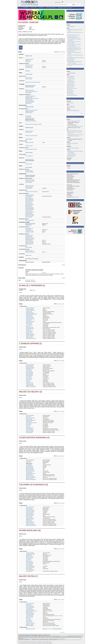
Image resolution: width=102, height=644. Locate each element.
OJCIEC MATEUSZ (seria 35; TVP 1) (74, 42)
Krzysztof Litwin (29, 323)
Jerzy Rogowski (29, 188)
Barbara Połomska (30, 476)
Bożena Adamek (29, 366)
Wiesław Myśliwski (71, 94)
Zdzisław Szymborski (72, 86)
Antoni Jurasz (29, 332)
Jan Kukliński (28, 117)
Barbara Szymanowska (31, 480)
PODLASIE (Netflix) (71, 27)
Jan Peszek (28, 619)
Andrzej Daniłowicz (29, 200)
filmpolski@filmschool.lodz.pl (74, 197)
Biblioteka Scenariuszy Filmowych (65, 8)
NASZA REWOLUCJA (72, 155)
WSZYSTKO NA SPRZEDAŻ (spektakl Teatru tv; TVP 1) (76, 56)
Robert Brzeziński (29, 196)
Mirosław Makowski (29, 159)
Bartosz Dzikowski (30, 469)
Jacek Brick (28, 330)
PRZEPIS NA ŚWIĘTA (72, 154)
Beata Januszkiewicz (30, 220)
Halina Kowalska (71, 87)
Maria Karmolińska (30, 107)
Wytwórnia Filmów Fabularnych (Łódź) (33, 124)
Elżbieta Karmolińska (30, 181)
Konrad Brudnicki (29, 100)
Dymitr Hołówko (29, 565)
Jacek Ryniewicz (29, 211)
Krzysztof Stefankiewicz (30, 96)
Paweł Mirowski (29, 93)
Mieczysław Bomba (29, 102)
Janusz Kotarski (29, 153)
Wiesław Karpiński (29, 244)
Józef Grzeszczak (29, 204)
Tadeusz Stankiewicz (30, 212)
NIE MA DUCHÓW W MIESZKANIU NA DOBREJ (75, 53)
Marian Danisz (28, 103)
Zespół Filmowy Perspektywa (32, 259)
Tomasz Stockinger (30, 262)
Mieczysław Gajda (30, 470)
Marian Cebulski (29, 315)
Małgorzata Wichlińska (30, 252)
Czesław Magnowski (30, 208)
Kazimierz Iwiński (30, 383)
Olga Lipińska (71, 103)
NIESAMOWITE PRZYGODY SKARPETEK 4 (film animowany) (76, 152)
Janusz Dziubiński (30, 478)
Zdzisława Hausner (29, 65)
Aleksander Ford (29, 519)
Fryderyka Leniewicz (30, 321)
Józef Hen (54, 40)
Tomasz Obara (29, 472)
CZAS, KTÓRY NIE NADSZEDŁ (73, 148)
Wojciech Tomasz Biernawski (31, 110)
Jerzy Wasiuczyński (30, 570)
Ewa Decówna (29, 508)
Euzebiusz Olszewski (30, 473)
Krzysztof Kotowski (29, 207)
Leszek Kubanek (29, 616)
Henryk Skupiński (29, 240)
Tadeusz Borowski (30, 509)
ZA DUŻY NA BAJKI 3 (72, 46)
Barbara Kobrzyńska (30, 471)
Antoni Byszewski (29, 187)
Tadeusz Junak (29, 56)
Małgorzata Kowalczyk (30, 238)
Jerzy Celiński (28, 197)
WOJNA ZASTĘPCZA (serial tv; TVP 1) (75, 48)
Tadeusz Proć (28, 60)
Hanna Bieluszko (30, 373)
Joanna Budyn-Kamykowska (31, 92)
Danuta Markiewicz (71, 76)
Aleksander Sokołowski (31, 338)
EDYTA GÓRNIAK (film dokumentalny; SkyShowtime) (75, 40)
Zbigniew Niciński (29, 171)
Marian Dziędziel (29, 331)
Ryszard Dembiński (30, 367)
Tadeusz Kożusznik (30, 385)
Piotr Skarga (29, 370)
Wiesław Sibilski (29, 247)
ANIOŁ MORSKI (71, 60)
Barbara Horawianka (30, 418)
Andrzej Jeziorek (29, 78)
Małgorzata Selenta (29, 239)
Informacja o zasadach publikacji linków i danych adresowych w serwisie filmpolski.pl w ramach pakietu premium (35, 641)
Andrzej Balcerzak (30, 313)
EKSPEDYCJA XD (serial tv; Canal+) (74, 128)
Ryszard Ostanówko (30, 177)
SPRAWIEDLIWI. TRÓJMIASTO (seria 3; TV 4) (76, 33)
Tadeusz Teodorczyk (30, 524)
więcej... (82, 113)
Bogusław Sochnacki (30, 629)
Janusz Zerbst (29, 312)
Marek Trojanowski (29, 242)
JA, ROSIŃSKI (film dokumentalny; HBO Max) (76, 58)
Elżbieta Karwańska (29, 90)
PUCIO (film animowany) (72, 125)
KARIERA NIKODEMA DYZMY (74, 111)
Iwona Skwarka (29, 182)
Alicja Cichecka (29, 561)
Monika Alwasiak (29, 372)
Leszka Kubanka (50, 629)
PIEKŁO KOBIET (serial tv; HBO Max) (74, 44)
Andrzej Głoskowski (30, 514)
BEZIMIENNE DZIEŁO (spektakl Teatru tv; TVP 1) (75, 30)
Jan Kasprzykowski (30, 567)
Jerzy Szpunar (29, 622)
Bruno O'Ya (28, 326)
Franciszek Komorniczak (72, 88)
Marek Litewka (29, 324)
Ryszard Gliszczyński (30, 180)
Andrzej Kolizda (29, 237)
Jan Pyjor (28, 381)
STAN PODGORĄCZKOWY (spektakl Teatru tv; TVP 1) (76, 65)
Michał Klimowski (29, 113)
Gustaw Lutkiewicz (30, 309)
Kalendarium (26, 8)
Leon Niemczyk (29, 325)
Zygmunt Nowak (29, 164)
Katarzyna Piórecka (29, 172)
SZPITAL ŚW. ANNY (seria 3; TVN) (74, 35)
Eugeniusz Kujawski (30, 512)
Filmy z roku (34, 8)
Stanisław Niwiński (30, 368)
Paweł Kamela (71, 80)
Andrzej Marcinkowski (30, 101)
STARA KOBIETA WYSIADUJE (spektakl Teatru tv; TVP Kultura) (75, 62)
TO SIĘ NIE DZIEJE (71, 59)
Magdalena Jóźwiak (29, 243)
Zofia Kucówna (71, 107)
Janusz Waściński (71, 91)
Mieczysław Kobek (29, 59)
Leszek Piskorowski (29, 210)
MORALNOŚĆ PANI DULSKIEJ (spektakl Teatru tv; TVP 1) (75, 133)
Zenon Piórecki (29, 167)
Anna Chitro (28, 417)
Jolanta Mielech (29, 475)
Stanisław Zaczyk (72, 106)
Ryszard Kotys (29, 517)
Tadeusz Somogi (29, 428)
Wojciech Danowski (29, 232)
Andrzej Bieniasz (29, 466)
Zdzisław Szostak (29, 146)
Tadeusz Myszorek (29, 87)
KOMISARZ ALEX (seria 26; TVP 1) (74, 47)
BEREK (69, 160)
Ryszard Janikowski (29, 205)
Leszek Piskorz (29, 621)
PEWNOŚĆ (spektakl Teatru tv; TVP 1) (75, 50)
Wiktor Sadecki (29, 569)
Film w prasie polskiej (51, 8)
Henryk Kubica (28, 132)
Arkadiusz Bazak (29, 558)
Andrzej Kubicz (28, 116)
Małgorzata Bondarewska (31, 314)
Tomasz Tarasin (29, 74)
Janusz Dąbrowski (29, 228)
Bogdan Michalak (30, 336)
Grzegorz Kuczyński (71, 79)
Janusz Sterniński (30, 327)
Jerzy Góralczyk (29, 564)
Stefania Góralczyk (29, 131)
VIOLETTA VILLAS (71, 157)
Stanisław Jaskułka (30, 615)
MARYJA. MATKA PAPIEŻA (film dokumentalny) (74, 123)
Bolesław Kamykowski (30, 86)
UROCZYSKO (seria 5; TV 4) (73, 36)
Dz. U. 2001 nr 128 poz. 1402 (64, 636)
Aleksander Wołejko (29, 215)
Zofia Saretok (29, 555)
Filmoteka (41, 8)
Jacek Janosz (70, 93)
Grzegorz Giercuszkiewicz (31, 121)
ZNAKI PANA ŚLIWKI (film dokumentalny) (75, 131)
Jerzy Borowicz (28, 66)
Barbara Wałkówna (30, 329)
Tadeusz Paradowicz (30, 310)
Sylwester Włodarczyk (30, 118)
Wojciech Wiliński (71, 78)
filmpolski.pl (30, 636)
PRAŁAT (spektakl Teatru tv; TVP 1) (74, 121)
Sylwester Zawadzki (29, 216)
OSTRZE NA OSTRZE (30, 280)
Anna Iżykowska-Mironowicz (31, 149)
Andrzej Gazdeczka (30, 319)
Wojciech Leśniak (30, 334)
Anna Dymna (29, 605)
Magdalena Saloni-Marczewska (32, 98)
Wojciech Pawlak (29, 97)
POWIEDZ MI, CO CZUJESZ (73, 144)
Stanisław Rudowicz (30, 231)
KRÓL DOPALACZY (71, 51)
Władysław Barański (30, 195)
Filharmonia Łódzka (29, 142)
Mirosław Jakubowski (30, 175)
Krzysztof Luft (29, 461)
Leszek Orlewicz (29, 139)
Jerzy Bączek (29, 465)
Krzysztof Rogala (29, 68)
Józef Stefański (29, 213)
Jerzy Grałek (29, 320)
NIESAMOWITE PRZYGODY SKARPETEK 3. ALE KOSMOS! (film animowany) (76, 135)
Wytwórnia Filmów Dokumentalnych (33, 82)
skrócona (60, 52)
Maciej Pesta (70, 90)
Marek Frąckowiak (30, 318)
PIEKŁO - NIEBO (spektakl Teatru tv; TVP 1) (75, 126)
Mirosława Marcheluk (30, 554)
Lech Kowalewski (29, 156)
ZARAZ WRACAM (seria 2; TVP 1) (74, 38)
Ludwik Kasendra (30, 384)
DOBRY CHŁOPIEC (71, 43)
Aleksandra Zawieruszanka (73, 95)
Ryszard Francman (29, 201)
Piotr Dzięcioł (28, 225)
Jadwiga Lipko (28, 255)
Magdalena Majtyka (71, 82)
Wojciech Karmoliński (30, 224)
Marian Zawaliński (71, 83)
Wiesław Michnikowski (31, 420)
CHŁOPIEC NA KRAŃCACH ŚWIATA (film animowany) (75, 140)
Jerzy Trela (28, 462)
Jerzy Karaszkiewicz (30, 511)
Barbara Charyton (29, 251)
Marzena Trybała (29, 556)
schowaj (63, 52)
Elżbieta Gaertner (71, 84)
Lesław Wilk (28, 62)
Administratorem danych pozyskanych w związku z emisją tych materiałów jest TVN (69, 640)
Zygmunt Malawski (30, 518)
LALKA (69, 145)
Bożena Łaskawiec (29, 235)
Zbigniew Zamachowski (31, 387)
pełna (56, 52)
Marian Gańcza (29, 202)
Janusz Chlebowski (29, 199)
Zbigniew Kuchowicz (30, 186)
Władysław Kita (29, 206)
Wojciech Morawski (72, 73)
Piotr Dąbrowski (29, 316)
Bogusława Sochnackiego (58, 616)
